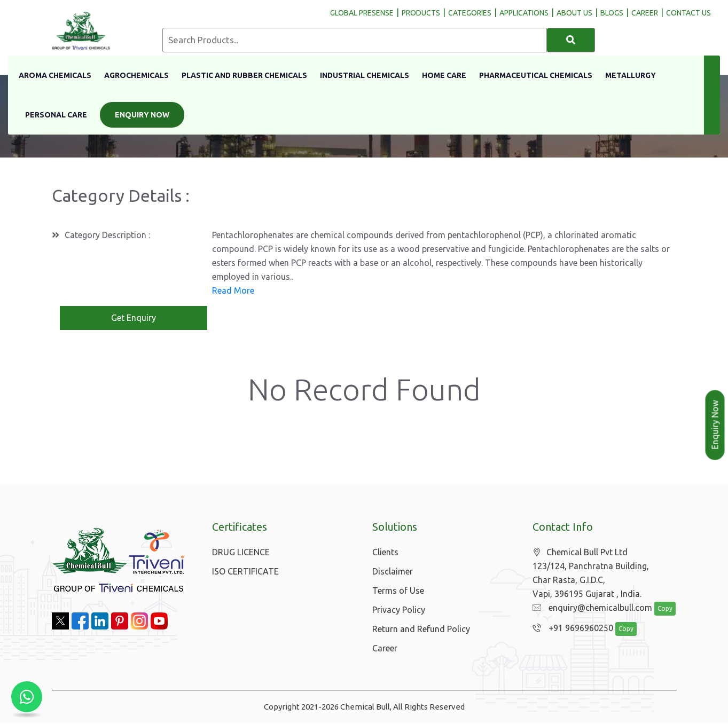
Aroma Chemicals (55, 75)
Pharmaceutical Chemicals (536, 75)
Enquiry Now (142, 115)
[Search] (571, 40)
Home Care (444, 75)
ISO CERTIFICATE (245, 572)
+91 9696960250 (570, 629)
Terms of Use (398, 591)
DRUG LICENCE (241, 553)
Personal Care (56, 115)
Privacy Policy (399, 610)
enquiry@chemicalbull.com (590, 609)
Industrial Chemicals (365, 75)
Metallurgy (631, 75)
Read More (233, 291)
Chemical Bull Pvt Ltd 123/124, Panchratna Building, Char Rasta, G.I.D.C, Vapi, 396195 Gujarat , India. (591, 574)
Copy (659, 609)
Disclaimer (393, 572)
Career (385, 649)
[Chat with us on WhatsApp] (27, 697)
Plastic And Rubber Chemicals (244, 75)
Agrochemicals (136, 75)
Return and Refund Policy (421, 629)
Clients (385, 553)
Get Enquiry (134, 319)
